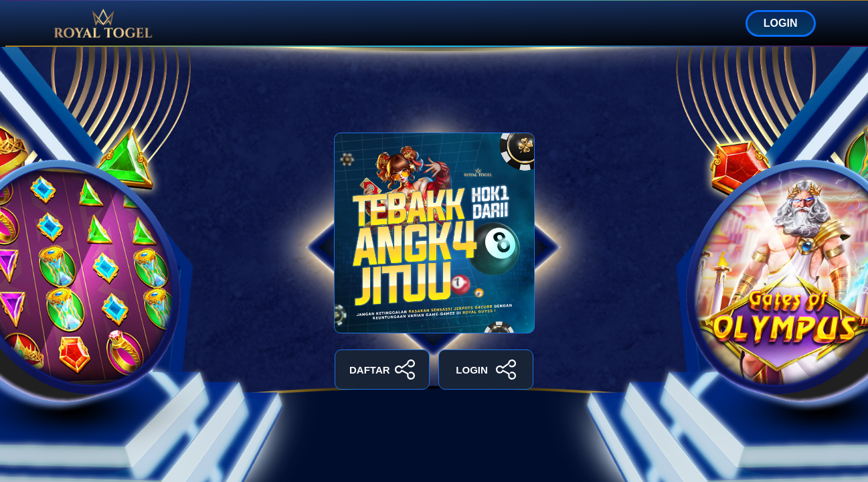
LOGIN (781, 23)
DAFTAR (382, 370)
